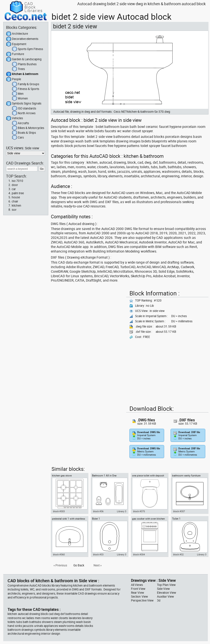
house (16, 197)
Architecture (17, 34)
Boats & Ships (24, 133)
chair (15, 201)
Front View (138, 589)
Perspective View (142, 600)
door (15, 185)
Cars (18, 138)
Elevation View (166, 593)
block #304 (139, 554)
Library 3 (122, 511)
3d (159, 600)
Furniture (15, 54)
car (14, 189)
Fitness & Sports (26, 89)
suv (14, 210)
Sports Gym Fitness (27, 49)
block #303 (59, 511)
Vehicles (15, 118)
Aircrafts (20, 123)
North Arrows (24, 113)
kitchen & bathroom (22, 74)
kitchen (16, 205)
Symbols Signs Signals (24, 104)
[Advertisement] (66, 302)
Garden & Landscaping (24, 59)
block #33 (98, 554)
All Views (137, 585)
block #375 (139, 511)
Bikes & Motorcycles (28, 128)
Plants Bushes (24, 64)
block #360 (59, 554)
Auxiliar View (165, 597)
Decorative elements (22, 39)
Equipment (16, 44)
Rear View (137, 593)
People (14, 79)
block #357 (179, 511)
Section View (139, 597)
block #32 (178, 554)
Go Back (79, 565)
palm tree (18, 193)
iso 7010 (17, 181)
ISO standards (24, 109)
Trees (18, 69)
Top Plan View (166, 585)
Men (18, 94)
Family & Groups (26, 84)
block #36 (98, 511)
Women (20, 99)
